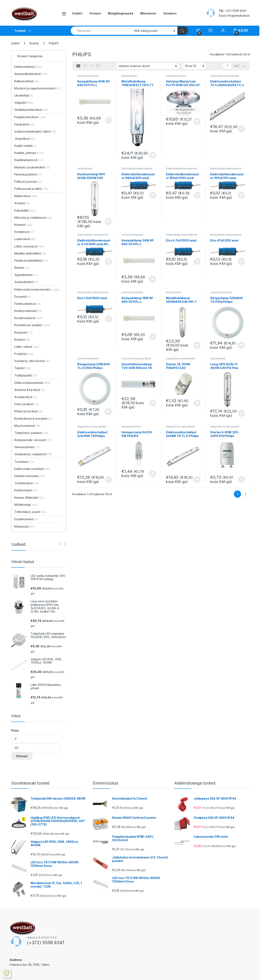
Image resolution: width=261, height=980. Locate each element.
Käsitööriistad (26, 490)
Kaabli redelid (25, 146)
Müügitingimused (121, 13)
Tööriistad (24, 462)
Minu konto (148, 13)
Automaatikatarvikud (31, 74)
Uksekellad (24, 95)
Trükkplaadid (26, 375)
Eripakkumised (26, 519)
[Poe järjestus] (148, 66)
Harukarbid (24, 124)
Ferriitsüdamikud (27, 304)
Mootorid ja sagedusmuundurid (37, 88)
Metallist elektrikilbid (30, 253)
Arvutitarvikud (26, 397)
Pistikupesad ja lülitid (31, 189)
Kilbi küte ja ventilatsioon (33, 218)
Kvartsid (22, 340)
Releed (22, 268)
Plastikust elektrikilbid (31, 261)
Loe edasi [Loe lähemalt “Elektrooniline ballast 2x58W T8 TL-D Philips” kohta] (197, 480)
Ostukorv (170, 13)
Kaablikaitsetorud (29, 160)
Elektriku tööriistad (30, 476)
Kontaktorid (24, 232)
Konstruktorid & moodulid (33, 419)
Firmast (95, 13)
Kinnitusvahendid (28, 311)
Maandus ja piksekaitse (32, 167)
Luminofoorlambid (88, 76)
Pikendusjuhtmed (28, 174)
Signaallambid (26, 275)
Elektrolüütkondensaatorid (137, 168)
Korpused (23, 332)
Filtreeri (22, 756)
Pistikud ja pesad (28, 182)
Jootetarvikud (27, 483)
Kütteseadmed (27, 81)
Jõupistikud (25, 139)
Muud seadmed (27, 426)
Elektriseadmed (28, 67)
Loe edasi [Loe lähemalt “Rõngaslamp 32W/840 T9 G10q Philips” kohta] (241, 345)
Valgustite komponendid (225, 76)
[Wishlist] (210, 30)
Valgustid (24, 103)
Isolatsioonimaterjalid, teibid (35, 131)
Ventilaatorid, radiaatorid (33, 454)
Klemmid (23, 225)
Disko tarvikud (26, 404)
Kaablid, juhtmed (29, 153)
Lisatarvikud (25, 239)
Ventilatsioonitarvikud (31, 110)
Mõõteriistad (26, 505)
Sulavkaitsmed (26, 282)
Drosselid (23, 297)
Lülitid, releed (27, 347)
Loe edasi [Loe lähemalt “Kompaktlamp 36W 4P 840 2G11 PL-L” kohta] (153, 279)
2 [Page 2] (246, 494)
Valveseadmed (27, 447)
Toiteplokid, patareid (31, 433)
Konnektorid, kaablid (32, 325)
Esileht (77, 13)
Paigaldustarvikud (30, 117)
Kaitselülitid (25, 210)
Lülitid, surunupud (29, 246)
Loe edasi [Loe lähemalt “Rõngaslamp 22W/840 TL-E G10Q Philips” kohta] (108, 412)
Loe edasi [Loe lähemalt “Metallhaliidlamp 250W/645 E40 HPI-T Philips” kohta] (197, 345)
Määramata (24, 526)
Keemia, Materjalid (29, 498)
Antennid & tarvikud (30, 390)
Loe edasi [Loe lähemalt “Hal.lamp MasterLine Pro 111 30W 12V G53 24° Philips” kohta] (197, 121)
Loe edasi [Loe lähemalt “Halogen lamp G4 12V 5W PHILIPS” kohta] (153, 474)
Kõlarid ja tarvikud (29, 411)
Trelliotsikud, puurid (30, 512)
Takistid (23, 368)
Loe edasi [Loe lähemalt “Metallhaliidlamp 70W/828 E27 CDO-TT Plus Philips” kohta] (153, 155)
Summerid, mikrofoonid (32, 361)
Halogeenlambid (176, 76)
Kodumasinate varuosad (33, 440)
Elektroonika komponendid (37, 289)
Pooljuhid (24, 354)
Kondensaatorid (28, 318)
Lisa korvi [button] (108, 120)
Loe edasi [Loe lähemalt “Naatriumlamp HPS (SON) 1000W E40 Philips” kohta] (108, 222)
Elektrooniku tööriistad (32, 469)
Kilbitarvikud (26, 196)
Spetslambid (129, 76)
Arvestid (22, 203)
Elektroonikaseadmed (32, 383)
